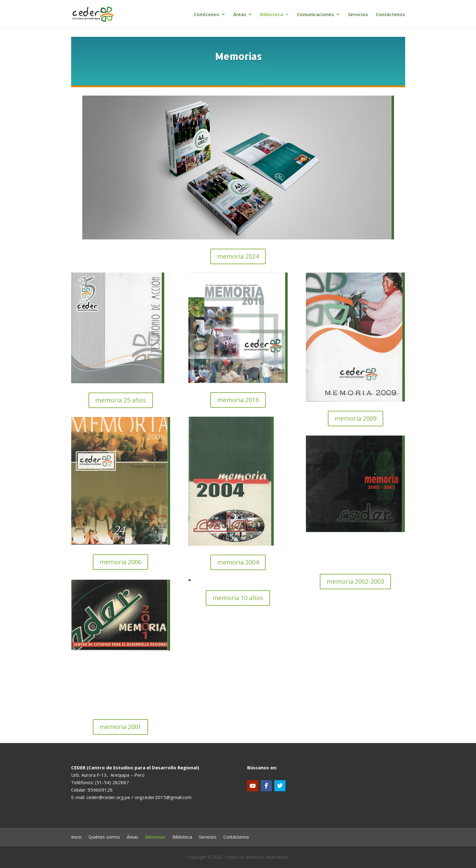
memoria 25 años (121, 400)
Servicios (358, 15)
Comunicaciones (315, 15)
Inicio (76, 837)
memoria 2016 (238, 400)
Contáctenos (390, 15)
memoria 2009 (356, 418)
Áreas (240, 15)
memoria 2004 (238, 562)
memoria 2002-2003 (355, 581)
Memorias (155, 837)
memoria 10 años (238, 598)
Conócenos (207, 15)
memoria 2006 (120, 562)
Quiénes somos (104, 837)
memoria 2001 (120, 727)
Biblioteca (272, 15)
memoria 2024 (238, 256)
